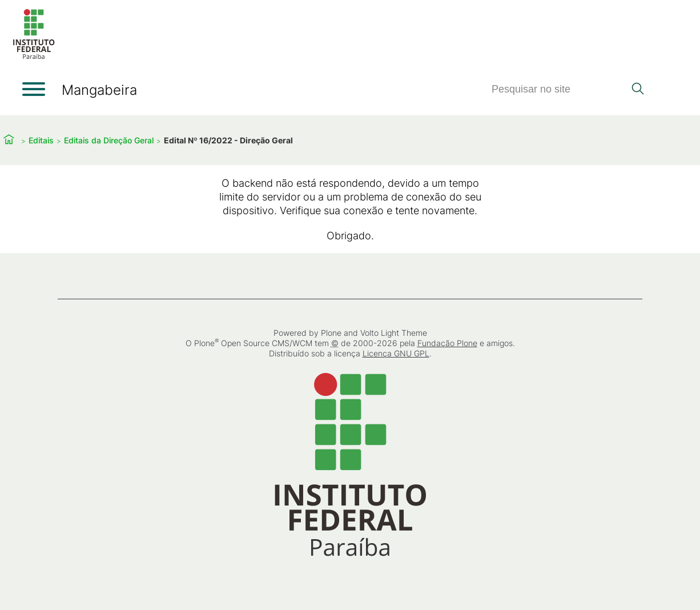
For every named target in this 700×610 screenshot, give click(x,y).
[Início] (34, 57)
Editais (41, 140)
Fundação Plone (447, 343)
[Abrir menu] (34, 89)
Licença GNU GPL (396, 353)
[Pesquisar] (558, 89)
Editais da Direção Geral (109, 140)
